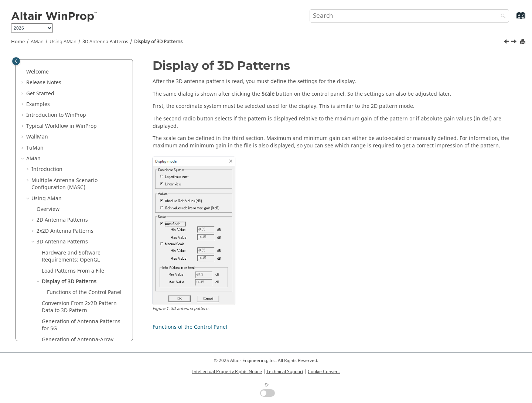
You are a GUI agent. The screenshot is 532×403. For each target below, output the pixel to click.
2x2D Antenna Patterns (65, 125)
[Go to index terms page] (513, 19)
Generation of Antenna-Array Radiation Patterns (78, 237)
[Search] (501, 16)
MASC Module (54, 251)
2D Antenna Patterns (62, 114)
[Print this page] (524, 42)
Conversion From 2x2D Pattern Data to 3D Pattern (79, 201)
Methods (37, 295)
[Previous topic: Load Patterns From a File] (507, 42)
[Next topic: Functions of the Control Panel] (515, 42)
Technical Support (285, 372)
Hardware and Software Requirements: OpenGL (71, 150)
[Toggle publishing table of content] (16, 61)
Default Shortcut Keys (58, 273)
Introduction (47, 63)
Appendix (38, 327)
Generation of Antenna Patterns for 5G (81, 219)
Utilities (47, 316)
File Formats (52, 262)
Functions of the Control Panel (84, 186)
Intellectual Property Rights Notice (227, 372)
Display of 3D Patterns (158, 42)
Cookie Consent (324, 372)
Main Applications (49, 306)
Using (63, 42)
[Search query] (409, 16)
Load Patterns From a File (73, 165)
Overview (48, 103)
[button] (28, 63)
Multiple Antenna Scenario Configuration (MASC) (64, 78)
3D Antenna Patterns (105, 42)
